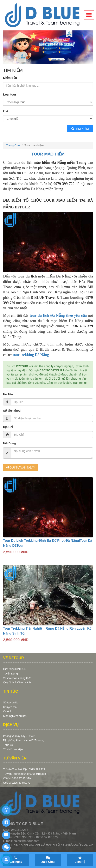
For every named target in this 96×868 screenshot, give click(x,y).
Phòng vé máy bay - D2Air (19, 736)
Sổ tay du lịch (11, 702)
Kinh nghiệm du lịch (15, 716)
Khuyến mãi (10, 707)
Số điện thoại (12, 411)
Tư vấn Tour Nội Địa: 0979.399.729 (24, 769)
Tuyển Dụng (10, 674)
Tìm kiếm (80, 129)
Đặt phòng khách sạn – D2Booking (24, 740)
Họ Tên (8, 394)
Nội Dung (9, 443)
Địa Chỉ (8, 427)
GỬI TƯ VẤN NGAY (20, 467)
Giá (6, 111)
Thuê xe (8, 745)
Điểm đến (10, 78)
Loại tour (10, 94)
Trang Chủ (13, 145)
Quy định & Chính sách (17, 682)
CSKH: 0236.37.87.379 (17, 778)
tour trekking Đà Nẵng (31, 355)
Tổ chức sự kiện (13, 749)
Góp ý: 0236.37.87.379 (17, 783)
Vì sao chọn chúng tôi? (17, 678)
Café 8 (7, 711)
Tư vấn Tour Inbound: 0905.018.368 (24, 774)
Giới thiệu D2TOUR (15, 669)
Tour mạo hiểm (48, 154)
